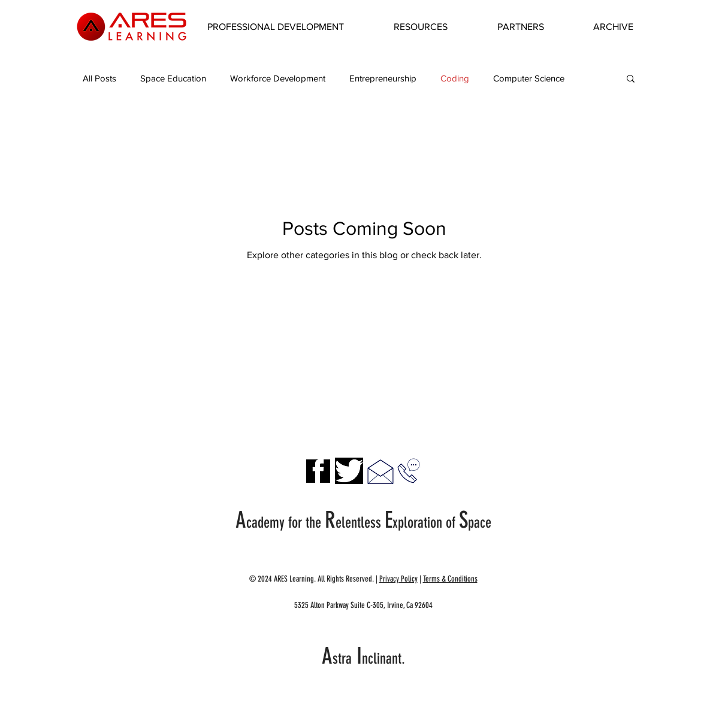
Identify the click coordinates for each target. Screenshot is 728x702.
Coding (455, 78)
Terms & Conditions (450, 579)
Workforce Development (278, 78)
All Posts (99, 78)
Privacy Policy (398, 579)
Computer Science (529, 78)
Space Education (173, 78)
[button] (276, 27)
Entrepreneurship (383, 78)
